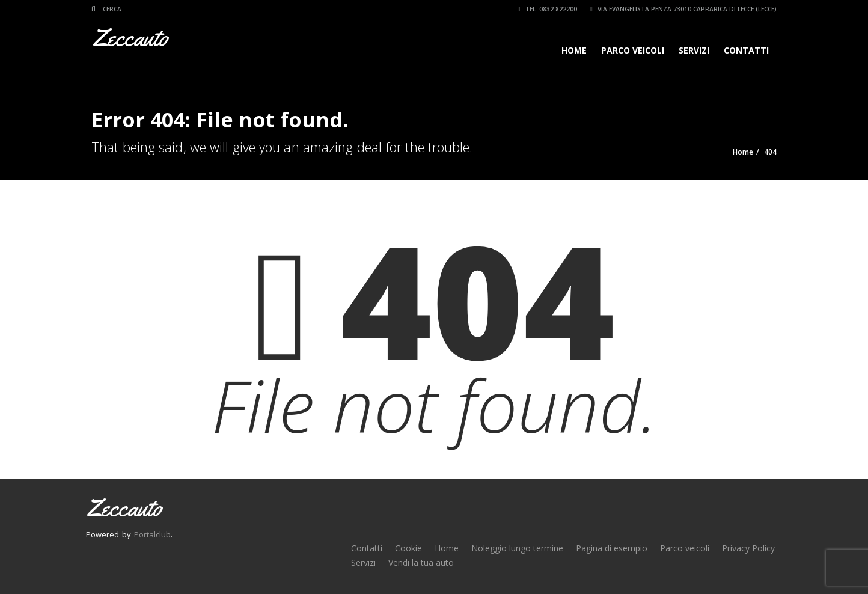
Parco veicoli (633, 50)
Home (574, 50)
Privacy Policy (748, 548)
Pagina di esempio (612, 548)
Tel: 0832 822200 (547, 9)
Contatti (746, 50)
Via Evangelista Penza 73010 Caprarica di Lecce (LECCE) (683, 9)
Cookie (408, 548)
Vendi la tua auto (421, 562)
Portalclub (152, 534)
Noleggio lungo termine (517, 548)
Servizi (694, 50)
